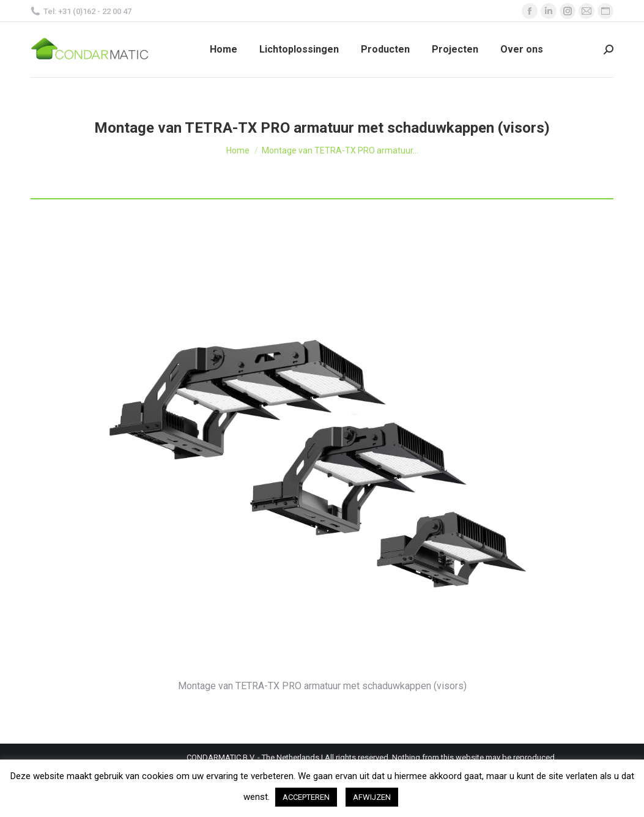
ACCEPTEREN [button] (306, 797)
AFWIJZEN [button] (372, 797)
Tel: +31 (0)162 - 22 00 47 (81, 11)
